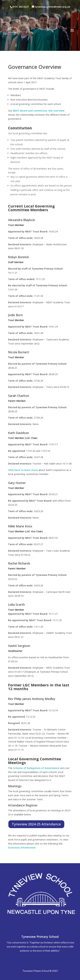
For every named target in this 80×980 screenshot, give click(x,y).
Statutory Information (22, 848)
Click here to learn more (23, 470)
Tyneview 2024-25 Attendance (36, 824)
